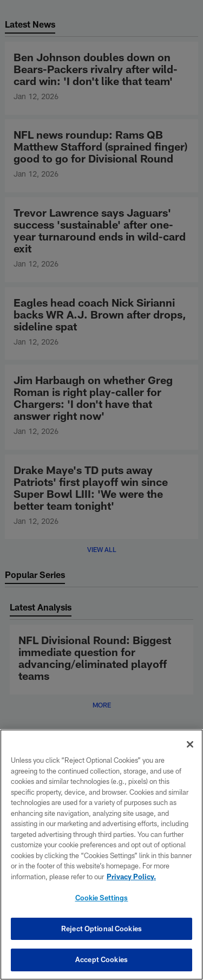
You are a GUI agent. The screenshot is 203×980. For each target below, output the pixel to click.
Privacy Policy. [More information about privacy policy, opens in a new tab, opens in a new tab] (131, 877)
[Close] (190, 744)
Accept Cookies (101, 959)
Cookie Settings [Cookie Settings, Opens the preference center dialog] (102, 898)
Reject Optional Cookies (101, 929)
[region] (101, 855)
